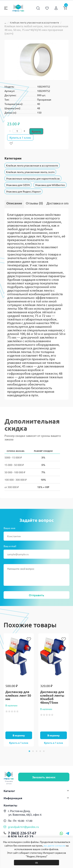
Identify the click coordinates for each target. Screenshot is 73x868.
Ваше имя (9, 528)
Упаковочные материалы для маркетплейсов (33, 178)
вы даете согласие (54, 845)
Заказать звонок (44, 777)
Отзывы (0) (34, 203)
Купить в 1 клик (20, 137)
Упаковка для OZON (18, 185)
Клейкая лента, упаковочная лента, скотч (30, 172)
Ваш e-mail (10, 546)
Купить (36, 131)
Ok (36, 863)
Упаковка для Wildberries (50, 185)
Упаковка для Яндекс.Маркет (23, 191)
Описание (14, 203)
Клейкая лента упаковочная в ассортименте (34, 22)
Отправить (36, 595)
